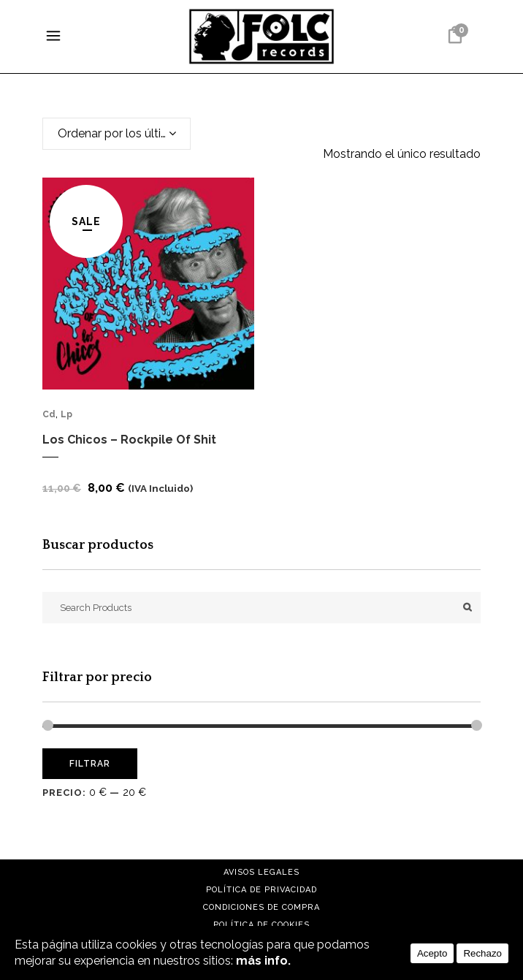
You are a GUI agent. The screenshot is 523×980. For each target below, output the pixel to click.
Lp (66, 414)
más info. (263, 961)
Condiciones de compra (261, 907)
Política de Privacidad (261, 890)
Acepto (432, 953)
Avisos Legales (261, 872)
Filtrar (90, 764)
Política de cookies (261, 925)
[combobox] (117, 134)
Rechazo (482, 953)
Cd (49, 414)
